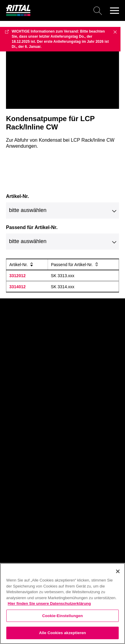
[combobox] (63, 210)
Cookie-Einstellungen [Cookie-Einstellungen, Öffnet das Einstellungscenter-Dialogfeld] (63, 616)
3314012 (18, 287)
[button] (115, 10)
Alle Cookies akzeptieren (62, 633)
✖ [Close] (115, 32)
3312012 (18, 276)
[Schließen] (118, 571)
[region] (63, 603)
